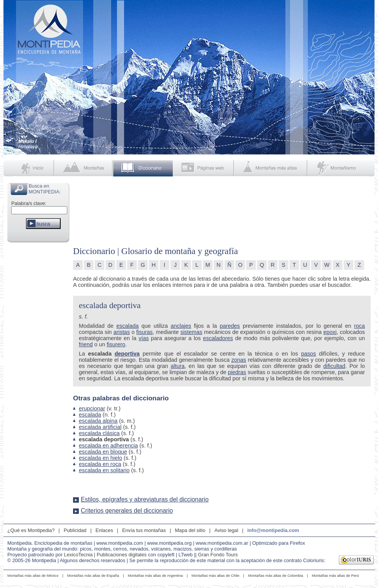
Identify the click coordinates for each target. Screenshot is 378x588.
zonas (238, 360)
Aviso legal (226, 530)
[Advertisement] (38, 361)
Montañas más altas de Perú (335, 575)
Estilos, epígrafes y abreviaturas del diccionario (145, 499)
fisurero (116, 344)
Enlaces (104, 530)
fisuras (144, 332)
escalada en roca (100, 464)
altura (178, 366)
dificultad (335, 366)
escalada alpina (98, 421)
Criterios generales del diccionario (127, 511)
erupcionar (92, 408)
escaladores (218, 338)
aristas (121, 332)
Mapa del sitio (190, 530)
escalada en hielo (100, 458)
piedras (237, 372)
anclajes (181, 326)
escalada (128, 326)
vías (144, 338)
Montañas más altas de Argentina (155, 575)
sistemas (192, 332)
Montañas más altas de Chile (216, 575)
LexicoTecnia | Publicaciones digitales (106, 555)
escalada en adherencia (108, 446)
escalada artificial (100, 427)
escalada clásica (99, 433)
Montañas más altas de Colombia (276, 575)
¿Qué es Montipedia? (31, 530)
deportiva (127, 354)
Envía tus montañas (144, 530)
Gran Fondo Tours (218, 555)
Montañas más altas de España (93, 575)
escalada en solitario (104, 470)
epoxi (330, 332)
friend (86, 344)
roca (359, 326)
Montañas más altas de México (33, 575)
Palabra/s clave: (29, 203)
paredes (230, 326)
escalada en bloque (103, 452)
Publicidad (75, 530)
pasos (308, 354)
